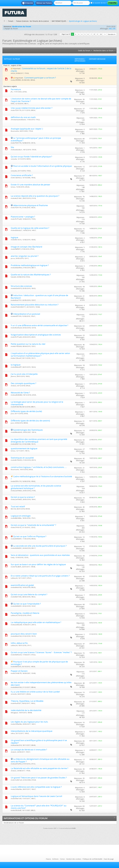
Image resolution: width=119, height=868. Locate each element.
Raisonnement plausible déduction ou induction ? (35, 305)
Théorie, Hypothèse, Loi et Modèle (27, 701)
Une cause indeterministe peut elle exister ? (32, 108)
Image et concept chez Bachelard (26, 247)
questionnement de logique (24, 448)
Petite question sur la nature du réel (28, 344)
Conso (62, 859)
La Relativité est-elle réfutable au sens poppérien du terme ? (40, 768)
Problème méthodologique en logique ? (30, 265)
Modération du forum (22, 26)
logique (14, 237)
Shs (12, 147)
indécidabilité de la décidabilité (26, 710)
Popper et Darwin (19, 671)
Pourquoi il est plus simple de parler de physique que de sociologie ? (39, 663)
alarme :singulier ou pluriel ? (25, 256)
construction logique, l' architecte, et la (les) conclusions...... (39, 467)
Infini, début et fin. (19, 643)
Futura (48, 859)
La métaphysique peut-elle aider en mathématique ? (36, 622)
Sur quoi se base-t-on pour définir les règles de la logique (38, 564)
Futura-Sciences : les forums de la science (32, 21)
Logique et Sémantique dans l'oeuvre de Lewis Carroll (36, 796)
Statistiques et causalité (22, 458)
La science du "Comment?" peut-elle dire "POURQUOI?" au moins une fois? (39, 807)
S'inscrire (28, 3)
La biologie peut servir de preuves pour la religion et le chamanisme (37, 403)
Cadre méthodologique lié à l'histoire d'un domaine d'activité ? (41, 478)
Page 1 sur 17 (66, 34)
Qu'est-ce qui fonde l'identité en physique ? (31, 157)
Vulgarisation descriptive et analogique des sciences (36, 335)
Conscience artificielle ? (22, 175)
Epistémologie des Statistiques (28, 430)
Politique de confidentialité (92, 859)
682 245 (112, 29)
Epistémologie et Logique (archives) (83, 21)
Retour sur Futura (44, 3)
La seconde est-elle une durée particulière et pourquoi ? (40, 546)
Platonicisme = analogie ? (23, 217)
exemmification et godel (22, 585)
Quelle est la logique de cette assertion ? (30, 228)
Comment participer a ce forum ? (40, 78)
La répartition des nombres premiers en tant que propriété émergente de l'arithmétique (39, 440)
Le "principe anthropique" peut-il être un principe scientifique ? (36, 139)
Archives (55, 859)
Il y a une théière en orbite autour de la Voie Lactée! (35, 692)
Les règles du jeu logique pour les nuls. (30, 722)
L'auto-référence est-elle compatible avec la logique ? (36, 787)
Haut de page (109, 859)
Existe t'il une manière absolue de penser (30, 185)
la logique (16, 365)
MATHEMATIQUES (59, 21)
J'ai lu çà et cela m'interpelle (24, 374)
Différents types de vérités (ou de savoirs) (30, 421)
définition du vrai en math (23, 117)
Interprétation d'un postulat (27, 314)
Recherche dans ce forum (103, 50)
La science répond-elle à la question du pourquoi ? (35, 196)
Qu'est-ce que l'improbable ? (27, 604)
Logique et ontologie (21, 516)
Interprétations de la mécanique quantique (32, 731)
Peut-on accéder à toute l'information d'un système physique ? (41, 167)
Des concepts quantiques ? (24, 383)
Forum (11, 21)
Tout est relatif (18, 506)
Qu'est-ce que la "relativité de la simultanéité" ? (33, 525)
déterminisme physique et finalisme (30, 205)
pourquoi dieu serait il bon (24, 634)
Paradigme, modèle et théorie (25, 613)
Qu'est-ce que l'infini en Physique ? (30, 536)
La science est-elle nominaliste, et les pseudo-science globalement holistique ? (36, 487)
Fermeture (16, 89)
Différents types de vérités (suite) (26, 411)
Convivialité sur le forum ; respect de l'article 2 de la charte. (41, 70)
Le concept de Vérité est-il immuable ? (29, 750)
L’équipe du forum (11, 29)
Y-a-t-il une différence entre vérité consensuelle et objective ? (40, 325)
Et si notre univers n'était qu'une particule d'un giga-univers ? (40, 576)
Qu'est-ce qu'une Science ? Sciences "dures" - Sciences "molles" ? (41, 652)
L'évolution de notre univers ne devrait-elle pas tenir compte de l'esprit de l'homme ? (41, 100)
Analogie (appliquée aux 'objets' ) (27, 129)
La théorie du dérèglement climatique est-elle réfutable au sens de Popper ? (40, 760)
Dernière (112, 34)
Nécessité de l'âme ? (20, 393)
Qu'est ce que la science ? (23, 497)
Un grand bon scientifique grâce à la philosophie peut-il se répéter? (39, 742)
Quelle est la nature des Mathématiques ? (31, 275)
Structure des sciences (21, 286)
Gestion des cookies (74, 859)
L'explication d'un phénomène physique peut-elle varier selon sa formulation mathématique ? (40, 354)
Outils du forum (84, 50)
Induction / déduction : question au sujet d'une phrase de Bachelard (39, 297)
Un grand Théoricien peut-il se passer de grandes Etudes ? (39, 778)
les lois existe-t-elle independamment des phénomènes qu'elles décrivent (41, 684)
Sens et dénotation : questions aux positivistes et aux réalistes (40, 555)
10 (101, 34)
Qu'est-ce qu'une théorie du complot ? (29, 594)
